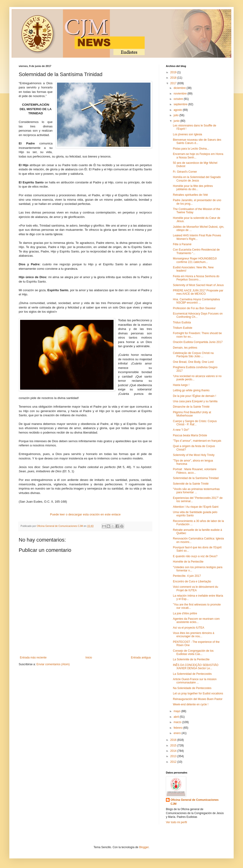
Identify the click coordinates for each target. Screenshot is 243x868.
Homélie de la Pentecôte (188, 562)
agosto (178, 110)
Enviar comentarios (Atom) (53, 664)
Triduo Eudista (182, 322)
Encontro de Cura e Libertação (192, 581)
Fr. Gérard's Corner (185, 172)
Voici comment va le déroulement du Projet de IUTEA (195, 588)
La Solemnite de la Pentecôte (191, 659)
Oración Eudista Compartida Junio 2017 (198, 342)
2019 (174, 72)
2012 (174, 762)
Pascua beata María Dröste (190, 435)
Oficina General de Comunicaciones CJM (195, 802)
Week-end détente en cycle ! (191, 704)
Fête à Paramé (182, 244)
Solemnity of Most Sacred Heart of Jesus (198, 285)
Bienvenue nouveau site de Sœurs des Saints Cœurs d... (197, 141)
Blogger (144, 847)
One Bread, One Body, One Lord (193, 362)
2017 (174, 83)
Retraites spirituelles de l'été (190, 195)
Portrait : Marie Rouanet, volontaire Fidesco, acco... (195, 471)
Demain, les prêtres (185, 348)
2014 (174, 751)
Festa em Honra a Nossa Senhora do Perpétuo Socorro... (196, 278)
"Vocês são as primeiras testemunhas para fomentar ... (196, 491)
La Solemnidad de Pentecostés (192, 674)
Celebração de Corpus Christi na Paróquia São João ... (193, 355)
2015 (174, 745)
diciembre (180, 88)
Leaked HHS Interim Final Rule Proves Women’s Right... (197, 237)
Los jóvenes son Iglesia (188, 134)
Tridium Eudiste (183, 328)
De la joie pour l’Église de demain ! (195, 396)
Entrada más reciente (33, 658)
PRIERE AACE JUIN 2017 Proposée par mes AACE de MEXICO (198, 292)
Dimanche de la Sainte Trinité (191, 407)
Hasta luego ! (181, 385)
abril (177, 717)
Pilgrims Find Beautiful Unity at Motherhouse (192, 414)
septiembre (181, 104)
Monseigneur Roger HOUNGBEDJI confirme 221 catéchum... (195, 260)
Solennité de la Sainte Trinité (191, 484)
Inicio (89, 658)
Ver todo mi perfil (176, 822)
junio (177, 121)
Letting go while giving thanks (191, 390)
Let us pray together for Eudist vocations (198, 693)
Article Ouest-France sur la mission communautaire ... (195, 681)
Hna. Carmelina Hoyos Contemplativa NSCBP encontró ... (196, 301)
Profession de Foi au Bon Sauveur (194, 308)
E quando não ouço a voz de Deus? (195, 556)
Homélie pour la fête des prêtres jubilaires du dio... (193, 188)
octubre (179, 99)
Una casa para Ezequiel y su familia (195, 401)
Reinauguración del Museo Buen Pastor (198, 699)
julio (177, 115)
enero (178, 733)
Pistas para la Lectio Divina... (191, 149)
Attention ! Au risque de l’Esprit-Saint (196, 507)
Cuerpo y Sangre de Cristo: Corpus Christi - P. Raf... (195, 423)
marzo (178, 722)
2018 (174, 78)
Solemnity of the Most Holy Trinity (194, 455)
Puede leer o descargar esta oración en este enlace (85, 514)
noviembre (180, 94)
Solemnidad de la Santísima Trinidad (196, 478)
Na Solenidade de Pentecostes (192, 688)
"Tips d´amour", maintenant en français (197, 441)
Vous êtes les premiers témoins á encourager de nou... (194, 635)
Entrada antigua (141, 658)
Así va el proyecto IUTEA (189, 628)
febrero (178, 728)
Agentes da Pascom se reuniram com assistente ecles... (196, 620)
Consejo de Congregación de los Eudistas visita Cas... (193, 652)
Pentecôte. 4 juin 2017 (187, 576)
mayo (177, 711)
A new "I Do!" (181, 430)
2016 (174, 740)
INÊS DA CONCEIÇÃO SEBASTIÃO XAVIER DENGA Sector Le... (196, 667)
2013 (174, 756)
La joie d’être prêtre (185, 613)
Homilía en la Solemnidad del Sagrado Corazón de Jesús (197, 179)
